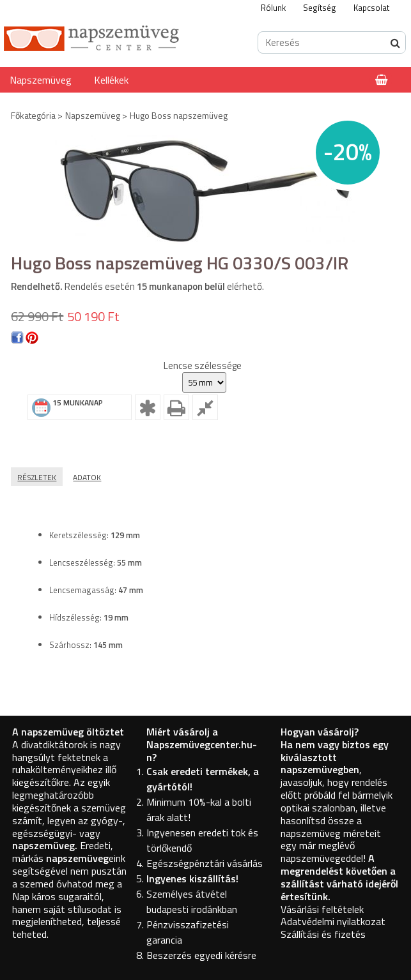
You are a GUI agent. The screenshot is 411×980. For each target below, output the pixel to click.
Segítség (320, 8)
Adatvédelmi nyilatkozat (333, 921)
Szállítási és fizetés (323, 934)
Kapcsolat (371, 8)
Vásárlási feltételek (322, 909)
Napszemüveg (41, 80)
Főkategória (33, 115)
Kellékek (111, 80)
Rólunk (273, 8)
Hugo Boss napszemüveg (179, 115)
